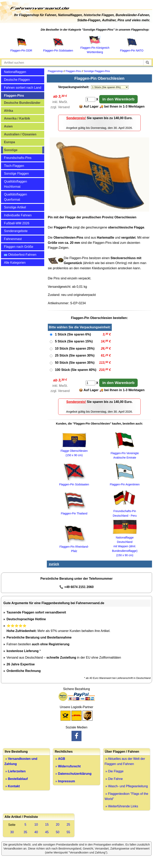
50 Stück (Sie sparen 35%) (75, 363)
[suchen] (147, 62)
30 (12, 832)
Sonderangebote (16, 231)
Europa (9, 142)
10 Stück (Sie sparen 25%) (75, 348)
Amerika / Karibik (17, 118)
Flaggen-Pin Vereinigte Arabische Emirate (125, 453)
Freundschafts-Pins (18, 158)
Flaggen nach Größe (19, 247)
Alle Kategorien (15, 263)
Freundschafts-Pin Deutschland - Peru (125, 511)
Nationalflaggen (15, 72)
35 (25, 832)
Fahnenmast (13, 239)
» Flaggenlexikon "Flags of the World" (126, 796)
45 (47, 832)
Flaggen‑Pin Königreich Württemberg (95, 48)
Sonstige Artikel (15, 207)
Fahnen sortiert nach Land (23, 88)
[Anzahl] (90, 99)
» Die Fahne (114, 779)
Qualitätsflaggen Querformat (16, 197)
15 (47, 825)
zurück (54, 564)
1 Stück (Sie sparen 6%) (73, 334)
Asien (8, 126)
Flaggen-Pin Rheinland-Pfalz (74, 547)
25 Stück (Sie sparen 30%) (75, 355)
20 (58, 825)
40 (36, 832)
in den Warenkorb (118, 99)
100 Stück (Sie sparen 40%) (76, 370)
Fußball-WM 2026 (17, 223)
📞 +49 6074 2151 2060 (76, 587)
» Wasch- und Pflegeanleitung (126, 786)
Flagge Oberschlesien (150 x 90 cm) (74, 451)
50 (58, 832)
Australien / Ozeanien (20, 134)
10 (36, 825)
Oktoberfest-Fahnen (20, 255)
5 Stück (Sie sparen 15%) (74, 341)
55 (68, 832)
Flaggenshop (55, 71)
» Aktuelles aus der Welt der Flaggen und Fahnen (125, 761)
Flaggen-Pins (14, 96)
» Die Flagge (114, 771)
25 (68, 825)
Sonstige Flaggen (16, 174)
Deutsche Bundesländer (22, 103)
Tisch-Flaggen (14, 166)
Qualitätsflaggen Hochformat (16, 184)
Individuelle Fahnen (18, 215)
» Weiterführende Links (121, 806)
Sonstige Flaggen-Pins (97, 71)
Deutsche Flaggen (17, 80)
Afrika (8, 111)
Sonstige (11, 150)
